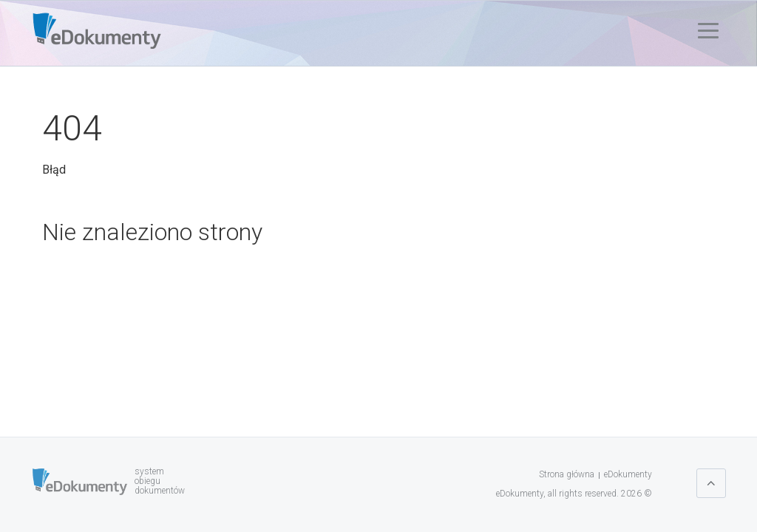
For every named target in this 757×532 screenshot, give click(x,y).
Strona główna (567, 474)
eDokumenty (628, 474)
